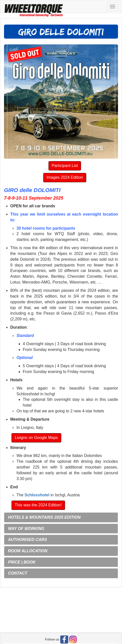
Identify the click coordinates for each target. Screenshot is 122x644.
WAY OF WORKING (26, 529)
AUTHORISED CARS (27, 540)
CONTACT (18, 573)
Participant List (65, 166)
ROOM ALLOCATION (28, 551)
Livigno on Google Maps (36, 438)
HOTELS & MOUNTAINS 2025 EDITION (44, 517)
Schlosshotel (37, 495)
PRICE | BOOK (22, 562)
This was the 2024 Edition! (38, 505)
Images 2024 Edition (65, 177)
